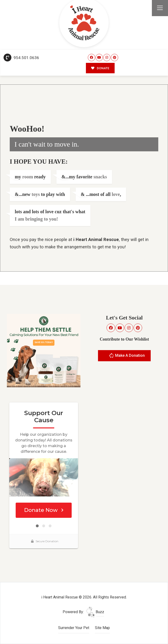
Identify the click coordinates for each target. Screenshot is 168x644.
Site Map (102, 628)
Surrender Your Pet (74, 628)
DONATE (100, 68)
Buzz (95, 612)
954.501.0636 (21, 58)
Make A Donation (127, 356)
